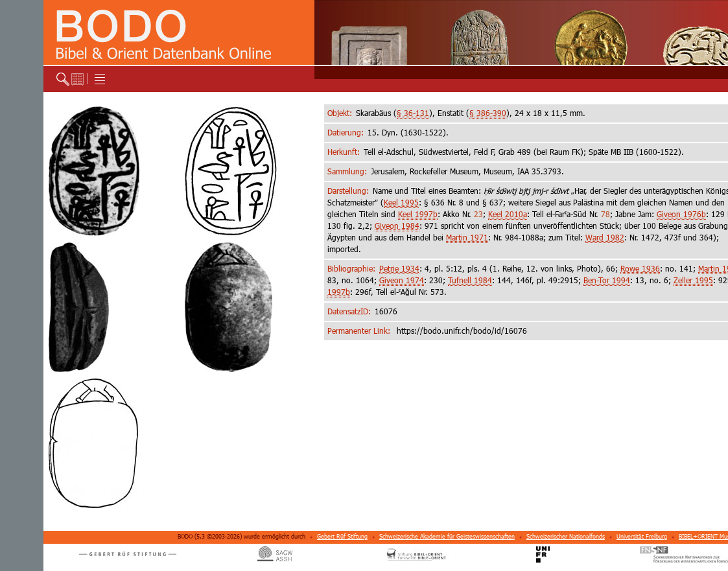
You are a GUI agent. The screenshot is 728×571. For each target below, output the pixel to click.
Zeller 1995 (693, 280)
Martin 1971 (467, 238)
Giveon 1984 (397, 226)
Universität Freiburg (642, 536)
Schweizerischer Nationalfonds (566, 536)
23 (478, 214)
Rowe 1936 (640, 269)
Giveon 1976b (681, 214)
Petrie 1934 (399, 269)
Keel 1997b (418, 214)
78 (605, 214)
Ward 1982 (605, 238)
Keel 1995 (401, 203)
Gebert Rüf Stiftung (342, 536)
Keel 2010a (508, 214)
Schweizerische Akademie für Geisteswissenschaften (447, 536)
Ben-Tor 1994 (607, 280)
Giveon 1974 (402, 280)
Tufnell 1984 (470, 280)
